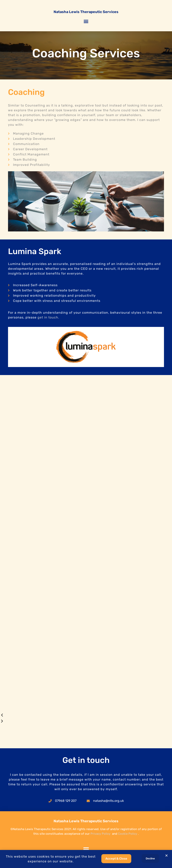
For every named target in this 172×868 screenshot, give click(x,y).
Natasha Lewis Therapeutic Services (86, 12)
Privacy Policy (100, 834)
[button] (86, 21)
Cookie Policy (128, 834)
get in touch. (48, 317)
